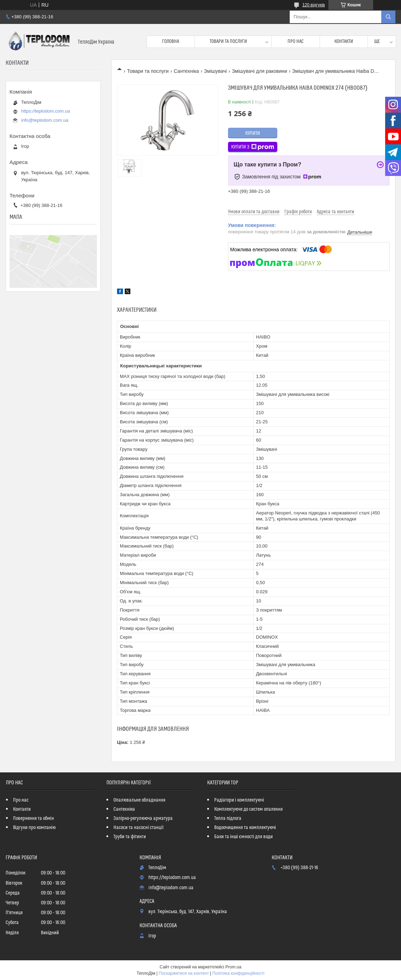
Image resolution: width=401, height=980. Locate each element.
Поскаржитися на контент (184, 973)
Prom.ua (233, 967)
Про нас (296, 42)
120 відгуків (314, 5)
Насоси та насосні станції (138, 828)
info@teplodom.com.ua (45, 120)
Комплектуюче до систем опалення (248, 809)
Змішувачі (215, 71)
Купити (253, 133)
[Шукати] (388, 17)
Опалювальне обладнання (139, 800)
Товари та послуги (228, 42)
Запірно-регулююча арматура (143, 818)
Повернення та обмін (33, 818)
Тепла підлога (228, 818)
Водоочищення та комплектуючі (245, 828)
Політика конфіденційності (239, 973)
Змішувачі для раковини (260, 71)
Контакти (344, 42)
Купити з (253, 147)
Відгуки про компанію (34, 828)
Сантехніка (186, 71)
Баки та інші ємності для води (243, 837)
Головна (171, 42)
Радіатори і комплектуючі (239, 800)
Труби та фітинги (130, 837)
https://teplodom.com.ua (46, 111)
